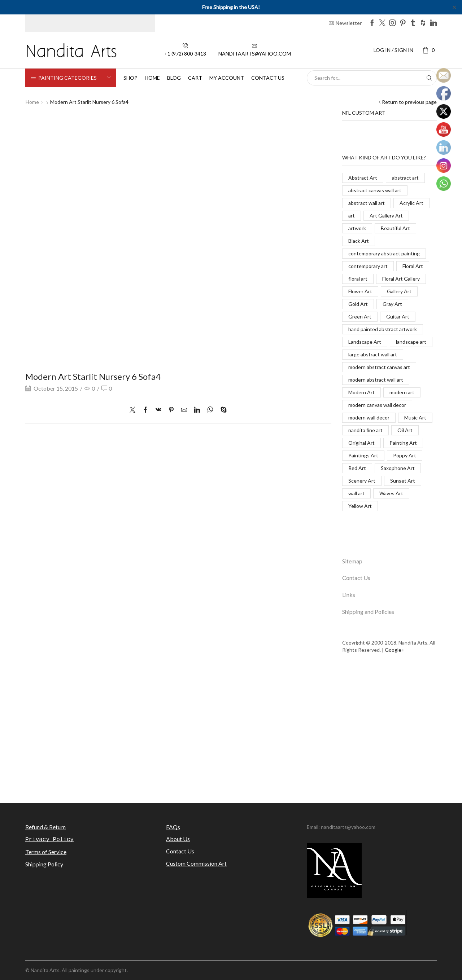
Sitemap (352, 561)
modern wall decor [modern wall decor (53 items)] (369, 418)
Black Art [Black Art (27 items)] (359, 241)
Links (349, 595)
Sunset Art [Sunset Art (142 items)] (403, 481)
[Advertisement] (231, 733)
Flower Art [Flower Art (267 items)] (360, 291)
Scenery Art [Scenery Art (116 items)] (362, 481)
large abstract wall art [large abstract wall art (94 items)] (373, 354)
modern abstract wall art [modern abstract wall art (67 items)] (376, 380)
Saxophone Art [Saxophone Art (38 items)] (398, 468)
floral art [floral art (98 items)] (358, 279)
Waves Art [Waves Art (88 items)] (391, 493)
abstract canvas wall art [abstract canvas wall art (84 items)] (375, 190)
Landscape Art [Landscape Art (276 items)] (365, 342)
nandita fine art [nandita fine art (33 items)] (365, 430)
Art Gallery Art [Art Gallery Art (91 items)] (386, 216)
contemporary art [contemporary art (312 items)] (368, 266)
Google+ (395, 650)
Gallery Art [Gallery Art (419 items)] (399, 291)
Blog (174, 78)
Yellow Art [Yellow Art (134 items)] (360, 506)
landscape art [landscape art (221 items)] (411, 342)
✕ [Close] (454, 7)
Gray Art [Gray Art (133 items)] (392, 304)
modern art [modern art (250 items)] (402, 392)
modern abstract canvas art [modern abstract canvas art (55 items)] (379, 367)
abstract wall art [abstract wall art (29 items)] (367, 203)
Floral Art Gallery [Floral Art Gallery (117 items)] (401, 279)
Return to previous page (409, 102)
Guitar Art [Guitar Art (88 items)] (398, 317)
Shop (130, 78)
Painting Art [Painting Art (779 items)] (403, 443)
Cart (195, 78)
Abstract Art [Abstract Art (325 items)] (363, 178)
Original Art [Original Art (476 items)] (361, 443)
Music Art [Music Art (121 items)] (415, 418)
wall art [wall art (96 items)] (356, 493)
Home (152, 78)
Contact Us (356, 578)
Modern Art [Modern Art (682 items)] (361, 392)
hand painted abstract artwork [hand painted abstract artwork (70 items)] (383, 329)
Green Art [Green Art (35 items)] (360, 317)
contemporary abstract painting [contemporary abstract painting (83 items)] (384, 253)
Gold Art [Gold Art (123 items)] (358, 304)
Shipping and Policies (368, 612)
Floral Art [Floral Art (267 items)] (413, 266)
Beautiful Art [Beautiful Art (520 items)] (395, 228)
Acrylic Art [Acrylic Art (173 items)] (411, 203)
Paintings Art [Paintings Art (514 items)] (363, 455)
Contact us (268, 78)
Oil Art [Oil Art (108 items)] (405, 430)
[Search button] (429, 78)
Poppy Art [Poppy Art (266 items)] (405, 455)
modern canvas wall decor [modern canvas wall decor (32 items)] (377, 405)
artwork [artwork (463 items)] (357, 228)
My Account (227, 78)
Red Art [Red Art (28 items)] (357, 468)
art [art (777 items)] (352, 216)
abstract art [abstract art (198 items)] (405, 178)
